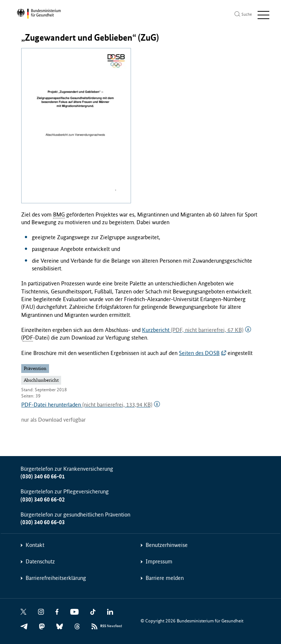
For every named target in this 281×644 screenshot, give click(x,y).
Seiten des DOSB (199, 353)
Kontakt (35, 545)
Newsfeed (111, 626)
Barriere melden (165, 578)
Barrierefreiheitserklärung (56, 578)
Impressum (159, 561)
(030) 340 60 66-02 (43, 499)
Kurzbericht (193, 330)
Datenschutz (40, 561)
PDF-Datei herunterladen (87, 405)
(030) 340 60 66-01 (43, 476)
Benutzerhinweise (167, 545)
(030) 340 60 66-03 (43, 522)
